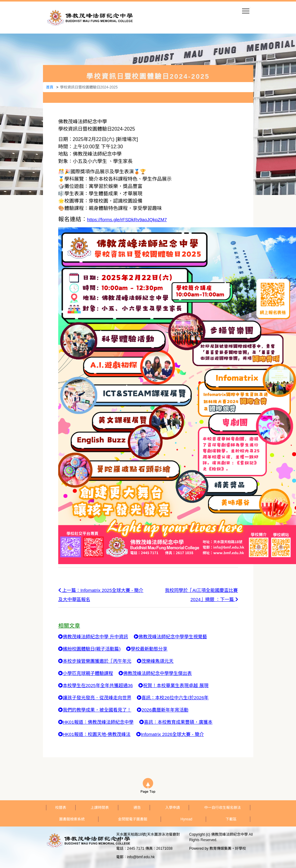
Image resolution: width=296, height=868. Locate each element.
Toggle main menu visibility (246, 9)
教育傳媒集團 (220, 848)
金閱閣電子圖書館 (133, 819)
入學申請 (173, 808)
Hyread (186, 819)
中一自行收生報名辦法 (223, 808)
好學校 (241, 848)
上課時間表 (100, 808)
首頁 (50, 87)
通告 (137, 808)
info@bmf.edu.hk (141, 857)
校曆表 (61, 808)
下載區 (231, 819)
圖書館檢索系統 (72, 819)
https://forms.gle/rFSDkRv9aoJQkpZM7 (127, 220)
